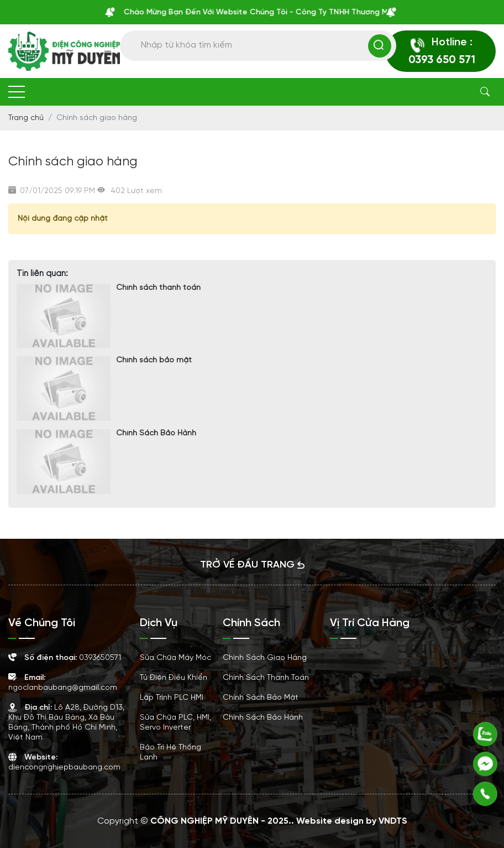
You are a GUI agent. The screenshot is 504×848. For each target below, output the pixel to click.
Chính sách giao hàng (265, 658)
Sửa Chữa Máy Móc (175, 658)
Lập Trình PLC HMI (172, 698)
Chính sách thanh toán (158, 288)
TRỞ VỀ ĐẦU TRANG (252, 565)
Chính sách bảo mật (154, 360)
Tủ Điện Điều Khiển (174, 678)
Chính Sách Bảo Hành (156, 433)
